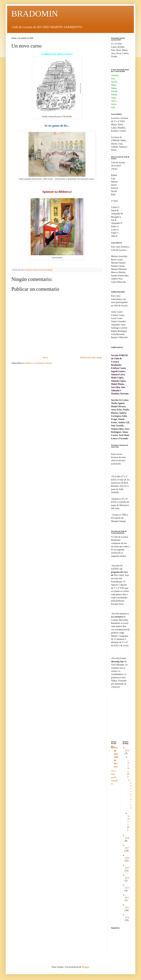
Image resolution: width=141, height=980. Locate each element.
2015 (127, 868)
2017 (127, 848)
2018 (127, 838)
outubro (128, 765)
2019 (127, 751)
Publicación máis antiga (91, 357)
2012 (127, 898)
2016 (127, 858)
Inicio (45, 357)
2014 (127, 878)
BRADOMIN (35, 14)
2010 (127, 917)
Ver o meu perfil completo (114, 777)
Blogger (85, 967)
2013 (127, 888)
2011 (127, 908)
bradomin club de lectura (116, 757)
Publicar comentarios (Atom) (39, 363)
